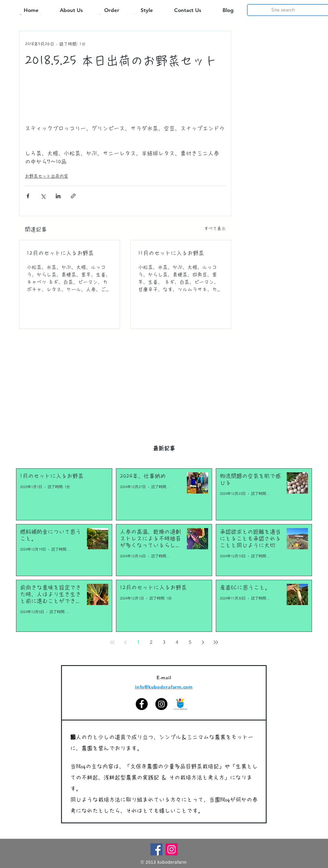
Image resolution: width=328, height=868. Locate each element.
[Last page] (216, 642)
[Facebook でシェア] (28, 196)
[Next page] (203, 642)
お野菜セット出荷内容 (47, 176)
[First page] (112, 642)
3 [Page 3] (164, 642)
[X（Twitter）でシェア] (43, 196)
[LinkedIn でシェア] (58, 196)
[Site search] (283, 10)
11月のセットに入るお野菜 (171, 253)
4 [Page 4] (177, 642)
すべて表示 (215, 228)
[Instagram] (161, 704)
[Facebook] (142, 704)
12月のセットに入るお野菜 (60, 253)
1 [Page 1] (138, 642)
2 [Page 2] (151, 642)
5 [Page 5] (190, 642)
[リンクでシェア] (73, 196)
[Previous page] (125, 642)
